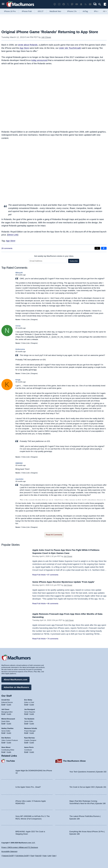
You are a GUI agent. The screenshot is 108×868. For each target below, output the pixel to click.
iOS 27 (41, 11)
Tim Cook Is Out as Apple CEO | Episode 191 (88, 786)
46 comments (53, 604)
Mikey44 (19, 273)
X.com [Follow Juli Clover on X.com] (9, 713)
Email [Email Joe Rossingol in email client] (26, 713)
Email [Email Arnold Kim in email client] (3, 704)
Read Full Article (39, 575)
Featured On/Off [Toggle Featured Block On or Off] (8, 856)
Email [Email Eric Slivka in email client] (26, 704)
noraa (18, 326)
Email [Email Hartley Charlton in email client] (3, 732)
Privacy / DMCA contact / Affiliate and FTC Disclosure (20, 847)
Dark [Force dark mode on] (54, 856)
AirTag (85, 11)
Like (28, 319)
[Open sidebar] (105, 5)
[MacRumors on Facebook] (64, 4)
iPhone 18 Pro (10, 11)
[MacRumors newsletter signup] (90, 4)
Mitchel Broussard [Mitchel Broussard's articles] (8, 718)
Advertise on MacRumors (16, 687)
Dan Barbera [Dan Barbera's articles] (6, 737)
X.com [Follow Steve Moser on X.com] (9, 751)
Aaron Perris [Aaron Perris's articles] (29, 747)
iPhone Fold (27, 11)
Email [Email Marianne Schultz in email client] (26, 732)
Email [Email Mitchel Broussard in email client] (3, 723)
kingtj (18, 380)
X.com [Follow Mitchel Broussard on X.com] (9, 723)
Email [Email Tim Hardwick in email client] (26, 723)
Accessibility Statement (9, 851)
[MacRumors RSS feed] (86, 4)
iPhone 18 (98, 11)
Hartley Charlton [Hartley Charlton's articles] (7, 728)
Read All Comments (54, 535)
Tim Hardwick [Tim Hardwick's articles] (29, 718)
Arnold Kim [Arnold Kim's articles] (6, 699)
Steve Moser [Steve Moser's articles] (6, 747)
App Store (24, 48)
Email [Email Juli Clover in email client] (3, 713)
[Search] (101, 4)
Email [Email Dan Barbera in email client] (3, 742)
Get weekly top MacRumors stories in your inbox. (54, 256)
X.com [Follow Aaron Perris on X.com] (32, 751)
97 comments (53, 575)
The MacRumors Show (74, 760)
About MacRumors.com (15, 679)
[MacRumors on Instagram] (59, 4)
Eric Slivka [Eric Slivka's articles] (28, 699)
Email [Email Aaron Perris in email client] (26, 751)
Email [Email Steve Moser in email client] (3, 751)
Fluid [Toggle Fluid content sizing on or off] (32, 856)
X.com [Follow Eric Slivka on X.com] (32, 704)
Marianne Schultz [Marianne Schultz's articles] (31, 728)
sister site (70, 48)
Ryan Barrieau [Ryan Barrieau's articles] (30, 737)
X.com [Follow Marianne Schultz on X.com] (32, 732)
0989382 (19, 463)
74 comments (53, 639)
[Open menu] (3, 4)
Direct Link (13, 235)
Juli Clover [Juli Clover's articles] (5, 709)
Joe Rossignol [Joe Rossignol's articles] (30, 709)
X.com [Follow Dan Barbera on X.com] (9, 742)
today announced (39, 60)
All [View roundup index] (105, 11)
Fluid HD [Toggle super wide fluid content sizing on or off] (38, 856)
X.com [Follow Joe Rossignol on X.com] (32, 713)
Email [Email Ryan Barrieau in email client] (26, 742)
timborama (20, 349)
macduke (19, 479)
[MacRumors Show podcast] (55, 4)
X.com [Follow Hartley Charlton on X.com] (9, 732)
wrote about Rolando (28, 45)
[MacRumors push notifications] (81, 4)
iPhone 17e (72, 11)
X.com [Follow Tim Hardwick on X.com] (32, 723)
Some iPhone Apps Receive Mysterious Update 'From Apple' (67, 582)
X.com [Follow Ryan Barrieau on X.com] (32, 742)
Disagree (34, 319)
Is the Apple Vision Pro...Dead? (28, 786)
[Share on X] (97, 248)
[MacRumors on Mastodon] (72, 4)
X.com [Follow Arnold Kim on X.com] (9, 704)
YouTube (11, 760)
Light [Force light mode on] (49, 856)
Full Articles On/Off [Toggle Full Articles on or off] (22, 856)
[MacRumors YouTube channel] (77, 4)
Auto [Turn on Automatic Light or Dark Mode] (45, 856)
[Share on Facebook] (104, 248)
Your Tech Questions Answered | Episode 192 (88, 771)
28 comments (7, 248)
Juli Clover (46, 37)
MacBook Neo (55, 11)
